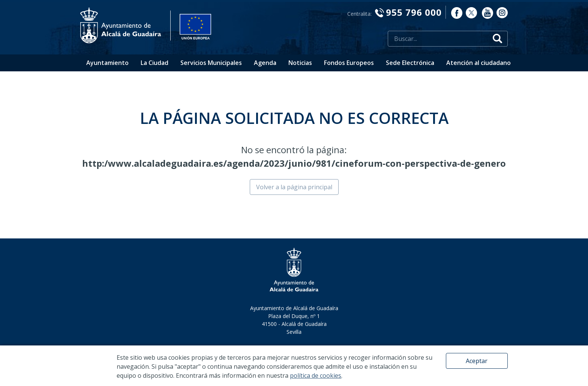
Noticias (300, 63)
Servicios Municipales (211, 63)
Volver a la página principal (294, 187)
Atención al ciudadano (478, 63)
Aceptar (477, 361)
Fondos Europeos (349, 63)
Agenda (265, 63)
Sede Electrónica (410, 63)
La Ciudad (154, 63)
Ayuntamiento (107, 63)
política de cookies (316, 375)
